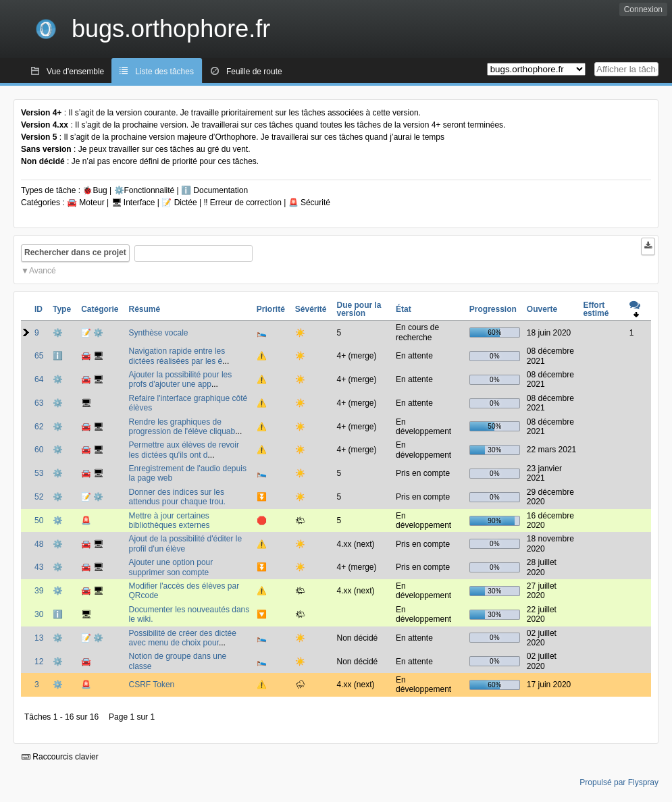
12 (39, 662)
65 (39, 356)
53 (39, 473)
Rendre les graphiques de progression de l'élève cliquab (182, 427)
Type (62, 309)
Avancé (43, 271)
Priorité (271, 309)
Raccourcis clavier (60, 757)
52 (39, 497)
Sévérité (311, 309)
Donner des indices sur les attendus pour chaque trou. (177, 497)
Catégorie (100, 309)
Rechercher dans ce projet (75, 252)
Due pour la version (359, 309)
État (404, 309)
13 (39, 638)
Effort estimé (596, 309)
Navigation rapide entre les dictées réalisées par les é (177, 356)
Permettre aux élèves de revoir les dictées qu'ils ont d (183, 450)
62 (39, 427)
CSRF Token (151, 685)
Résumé (144, 309)
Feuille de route (254, 72)
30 (39, 614)
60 (39, 450)
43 (39, 567)
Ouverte (542, 309)
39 (39, 591)
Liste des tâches (164, 72)
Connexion (643, 9)
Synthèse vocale (158, 333)
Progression (493, 309)
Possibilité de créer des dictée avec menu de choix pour (182, 638)
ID (38, 309)
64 (39, 379)
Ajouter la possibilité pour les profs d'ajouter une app (180, 379)
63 (39, 403)
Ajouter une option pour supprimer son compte (171, 567)
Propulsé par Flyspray (619, 782)
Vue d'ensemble (75, 72)
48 (39, 544)
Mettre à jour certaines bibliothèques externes (169, 520)
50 (39, 520)
